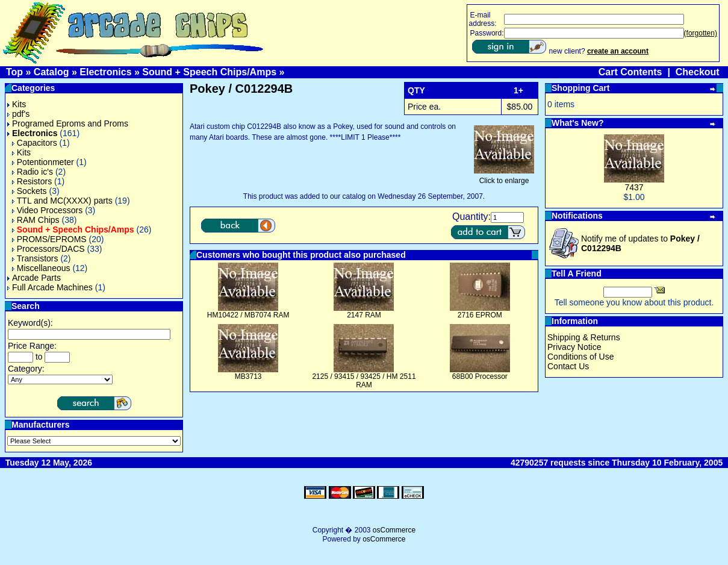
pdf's (18, 114)
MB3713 (248, 376)
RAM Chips (36, 220)
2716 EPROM (480, 315)
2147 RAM (364, 315)
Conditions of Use (581, 357)
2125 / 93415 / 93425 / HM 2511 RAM (364, 381)
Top (14, 72)
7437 (634, 187)
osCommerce (394, 530)
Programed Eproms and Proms (68, 123)
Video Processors (47, 210)
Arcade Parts (34, 278)
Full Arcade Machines (50, 287)
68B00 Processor (480, 376)
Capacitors (35, 143)
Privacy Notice (574, 347)
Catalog (51, 72)
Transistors (35, 258)
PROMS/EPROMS (49, 239)
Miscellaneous (41, 268)
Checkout (698, 72)
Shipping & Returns (584, 337)
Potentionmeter (43, 162)
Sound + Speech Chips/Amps (209, 72)
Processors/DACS (48, 249)
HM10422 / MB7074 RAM (248, 315)
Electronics (105, 72)
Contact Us (568, 366)
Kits (17, 104)
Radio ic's (33, 172)
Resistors (32, 181)
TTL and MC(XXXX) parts (62, 201)
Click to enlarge (504, 177)
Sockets (30, 191)
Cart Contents (630, 72)
